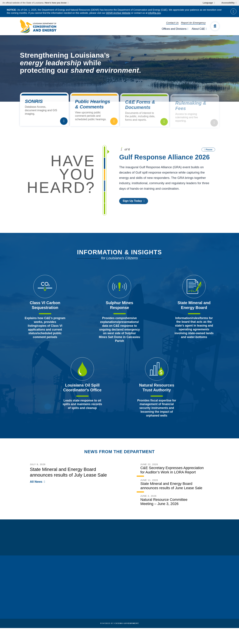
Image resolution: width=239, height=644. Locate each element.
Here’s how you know (56, 3)
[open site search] (215, 26)
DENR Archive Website (118, 13)
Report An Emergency (193, 23)
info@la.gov (154, 13)
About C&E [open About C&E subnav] (198, 29)
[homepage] (38, 26)
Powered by (119, 623)
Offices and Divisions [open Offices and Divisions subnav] (174, 29)
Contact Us (172, 23)
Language (208, 3)
